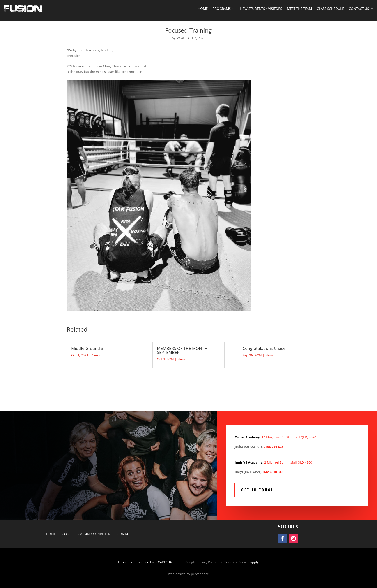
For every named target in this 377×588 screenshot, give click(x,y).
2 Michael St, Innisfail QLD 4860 (288, 462)
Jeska (180, 38)
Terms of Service (237, 562)
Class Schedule (330, 9)
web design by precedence (188, 574)
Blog (65, 534)
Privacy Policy (207, 562)
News (96, 355)
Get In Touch (258, 490)
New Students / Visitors (261, 9)
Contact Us (359, 9)
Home (203, 9)
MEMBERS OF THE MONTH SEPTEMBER (182, 350)
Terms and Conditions (93, 534)
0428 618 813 (273, 472)
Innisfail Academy (249, 462)
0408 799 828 (274, 447)
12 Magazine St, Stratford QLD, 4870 (289, 437)
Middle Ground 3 (87, 348)
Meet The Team (299, 9)
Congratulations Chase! (265, 348)
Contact (125, 534)
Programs (222, 9)
